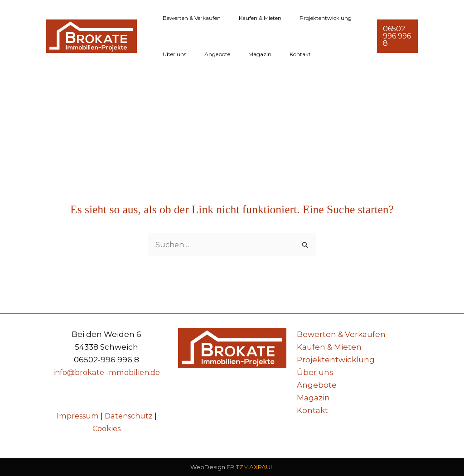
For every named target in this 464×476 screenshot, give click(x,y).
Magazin (242, 54)
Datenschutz (131, 416)
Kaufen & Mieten (249, 18)
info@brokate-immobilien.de (106, 372)
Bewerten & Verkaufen (188, 18)
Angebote (206, 54)
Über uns (171, 54)
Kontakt (275, 54)
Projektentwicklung (307, 18)
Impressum (76, 416)
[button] (395, 36)
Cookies (106, 428)
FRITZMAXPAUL (250, 467)
